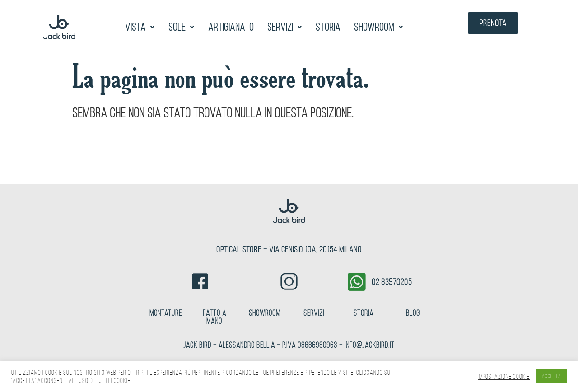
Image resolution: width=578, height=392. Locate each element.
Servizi (285, 27)
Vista (140, 27)
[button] (140, 27)
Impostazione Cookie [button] (504, 377)
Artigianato (231, 27)
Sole (182, 27)
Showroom (379, 27)
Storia (328, 27)
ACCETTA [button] (552, 376)
